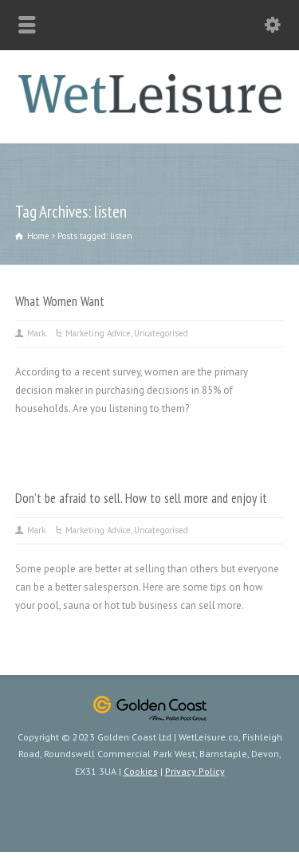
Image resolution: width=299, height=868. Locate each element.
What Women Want (60, 301)
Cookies (141, 771)
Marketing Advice (98, 333)
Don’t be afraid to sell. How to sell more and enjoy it (141, 498)
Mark (36, 333)
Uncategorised (161, 333)
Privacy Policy (195, 771)
